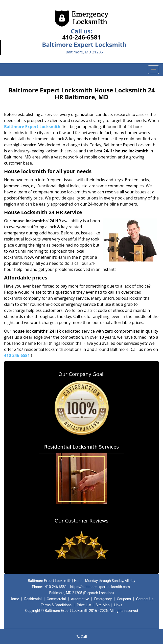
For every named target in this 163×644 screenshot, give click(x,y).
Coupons (124, 599)
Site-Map (103, 605)
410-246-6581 (81, 37)
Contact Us (145, 599)
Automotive (80, 599)
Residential (33, 599)
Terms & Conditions (56, 605)
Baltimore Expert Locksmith (32, 127)
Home (14, 599)
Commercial (56, 599)
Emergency (103, 599)
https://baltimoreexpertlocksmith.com (100, 587)
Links (118, 605)
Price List (84, 605)
